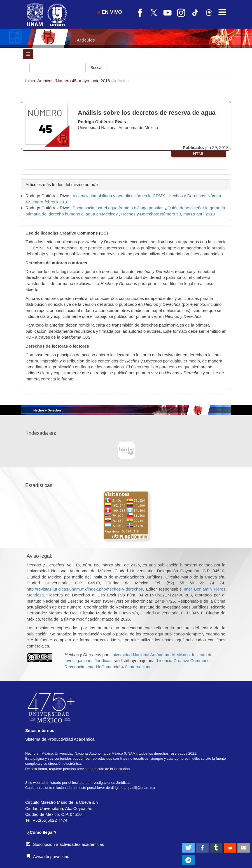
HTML (199, 154)
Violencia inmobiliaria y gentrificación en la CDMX (119, 196)
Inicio (31, 81)
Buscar (97, 68)
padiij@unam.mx (142, 788)
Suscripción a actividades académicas (65, 844)
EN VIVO (110, 12)
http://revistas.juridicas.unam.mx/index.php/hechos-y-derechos (85, 589)
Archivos (46, 81)
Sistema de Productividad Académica (60, 739)
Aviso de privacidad (48, 856)
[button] (188, 848)
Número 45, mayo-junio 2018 (83, 81)
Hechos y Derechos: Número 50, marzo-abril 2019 (168, 214)
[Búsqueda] (58, 68)
